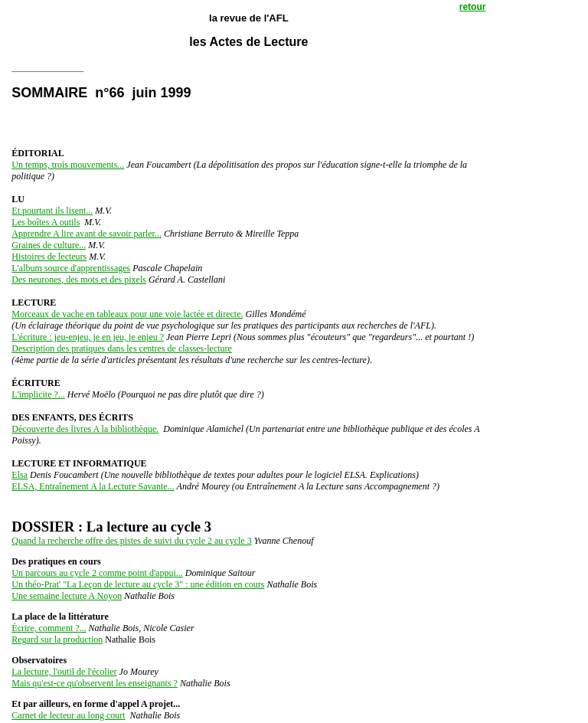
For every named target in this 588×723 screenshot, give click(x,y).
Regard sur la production (57, 640)
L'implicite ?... (38, 394)
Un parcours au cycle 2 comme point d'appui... (97, 573)
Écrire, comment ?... (49, 628)
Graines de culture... (49, 245)
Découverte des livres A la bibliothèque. (85, 429)
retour (473, 7)
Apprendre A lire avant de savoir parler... (87, 234)
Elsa (20, 475)
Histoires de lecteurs (49, 257)
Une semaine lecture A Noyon (67, 596)
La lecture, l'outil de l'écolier (64, 672)
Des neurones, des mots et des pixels (79, 280)
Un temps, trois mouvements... (68, 165)
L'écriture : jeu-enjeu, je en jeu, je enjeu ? (88, 337)
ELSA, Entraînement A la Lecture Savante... (93, 486)
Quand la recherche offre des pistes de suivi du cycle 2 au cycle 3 (131, 541)
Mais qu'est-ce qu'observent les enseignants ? (95, 683)
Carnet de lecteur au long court (68, 715)
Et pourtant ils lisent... (52, 211)
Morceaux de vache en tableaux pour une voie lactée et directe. (127, 314)
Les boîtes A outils (46, 222)
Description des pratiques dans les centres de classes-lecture (122, 348)
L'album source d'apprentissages (71, 268)
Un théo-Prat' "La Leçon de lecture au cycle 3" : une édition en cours (138, 584)
